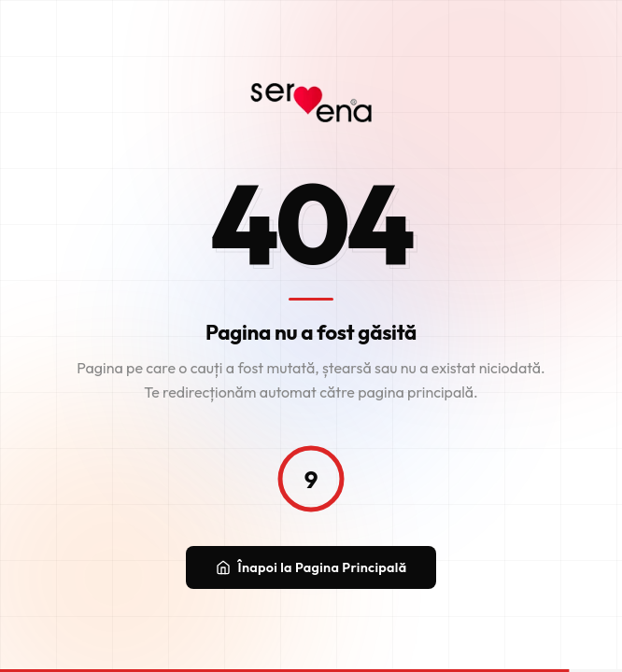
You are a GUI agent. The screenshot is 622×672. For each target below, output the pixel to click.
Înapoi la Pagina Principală (311, 567)
